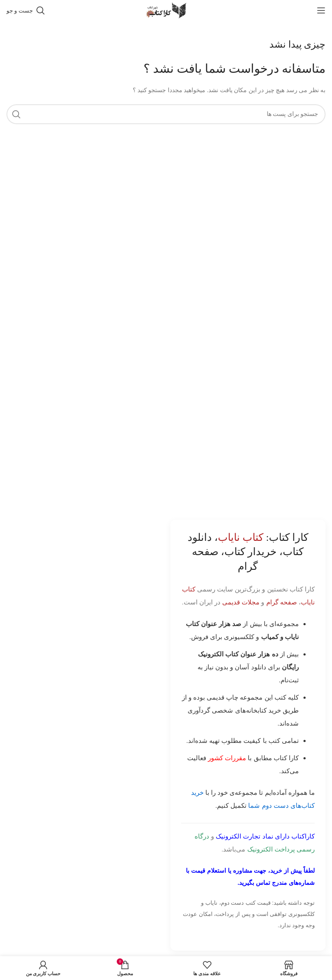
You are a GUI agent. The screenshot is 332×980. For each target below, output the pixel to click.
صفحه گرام (282, 602)
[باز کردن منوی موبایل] (321, 10)
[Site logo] (166, 10)
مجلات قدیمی (241, 602)
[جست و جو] (26, 10)
